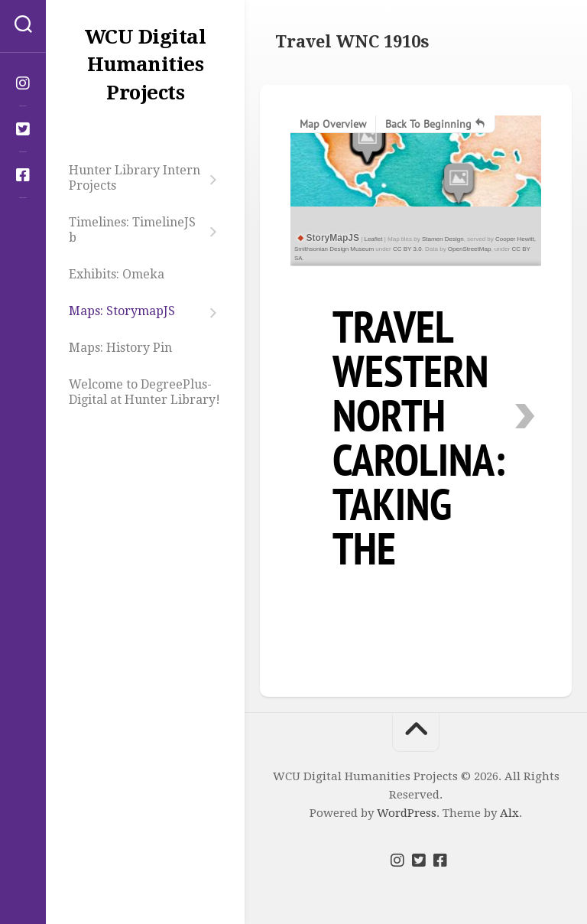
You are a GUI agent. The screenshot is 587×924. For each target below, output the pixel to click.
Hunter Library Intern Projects (135, 178)
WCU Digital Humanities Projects (146, 65)
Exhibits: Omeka (117, 274)
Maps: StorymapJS (122, 311)
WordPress (407, 813)
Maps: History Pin (120, 348)
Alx (509, 813)
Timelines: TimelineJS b (132, 230)
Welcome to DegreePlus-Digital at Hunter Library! (144, 392)
